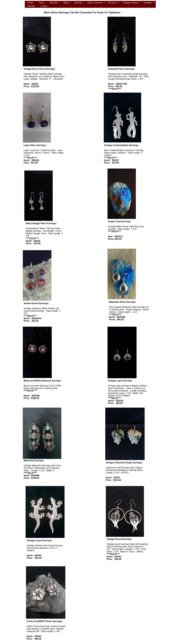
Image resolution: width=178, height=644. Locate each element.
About (41, 3)
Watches (31, 6)
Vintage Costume (131, 3)
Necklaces (113, 3)
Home (30, 3)
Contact (44, 6)
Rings (66, 3)
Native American (95, 3)
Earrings (78, 3)
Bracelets (54, 3)
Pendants (148, 3)
